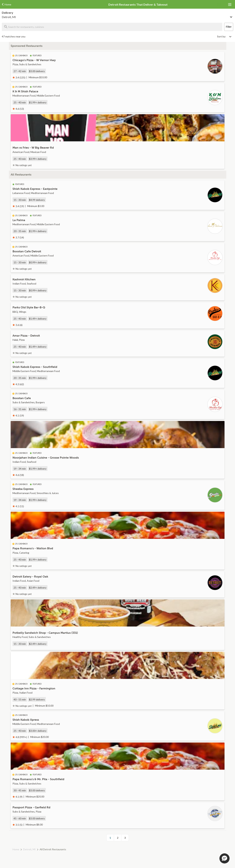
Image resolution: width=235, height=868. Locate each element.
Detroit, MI (29, 849)
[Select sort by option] (224, 36)
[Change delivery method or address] (231, 16)
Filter (229, 27)
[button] (224, 858)
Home (16, 849)
